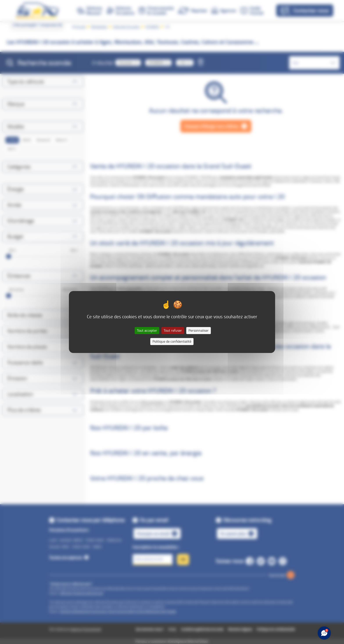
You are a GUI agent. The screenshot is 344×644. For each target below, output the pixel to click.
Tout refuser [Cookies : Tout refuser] (173, 330)
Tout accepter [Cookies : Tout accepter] (147, 330)
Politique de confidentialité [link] (172, 341)
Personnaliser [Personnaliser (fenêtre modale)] (199, 330)
